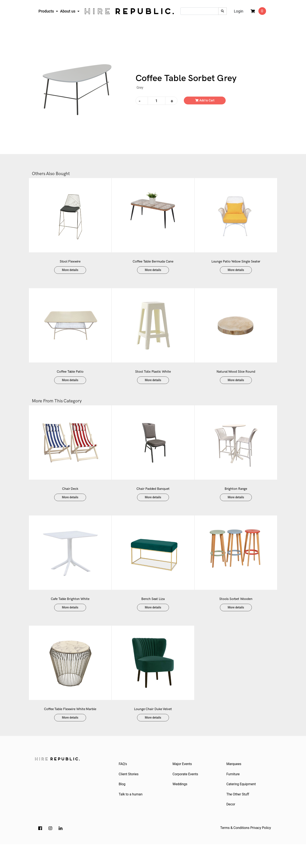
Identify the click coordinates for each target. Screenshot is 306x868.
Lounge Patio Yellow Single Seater (236, 266)
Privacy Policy (261, 852)
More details (70, 274)
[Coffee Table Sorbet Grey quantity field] (157, 101)
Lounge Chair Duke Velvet (153, 730)
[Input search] (199, 11)
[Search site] (222, 11)
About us (68, 11)
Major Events (183, 785)
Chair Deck (70, 502)
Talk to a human (131, 817)
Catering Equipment (242, 807)
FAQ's (123, 785)
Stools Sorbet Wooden (236, 616)
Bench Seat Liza (153, 616)
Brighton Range (236, 502)
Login (239, 11)
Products (47, 11)
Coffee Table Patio (70, 380)
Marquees (234, 785)
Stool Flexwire (70, 266)
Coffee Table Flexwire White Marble (70, 730)
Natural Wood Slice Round (236, 380)
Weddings (180, 807)
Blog (123, 807)
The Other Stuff (238, 817)
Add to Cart (205, 100)
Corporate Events (186, 796)
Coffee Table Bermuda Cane (153, 266)
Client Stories (129, 796)
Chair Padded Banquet (153, 502)
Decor (231, 828)
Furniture (234, 796)
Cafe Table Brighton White (70, 616)
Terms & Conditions (235, 852)
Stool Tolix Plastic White (153, 380)
